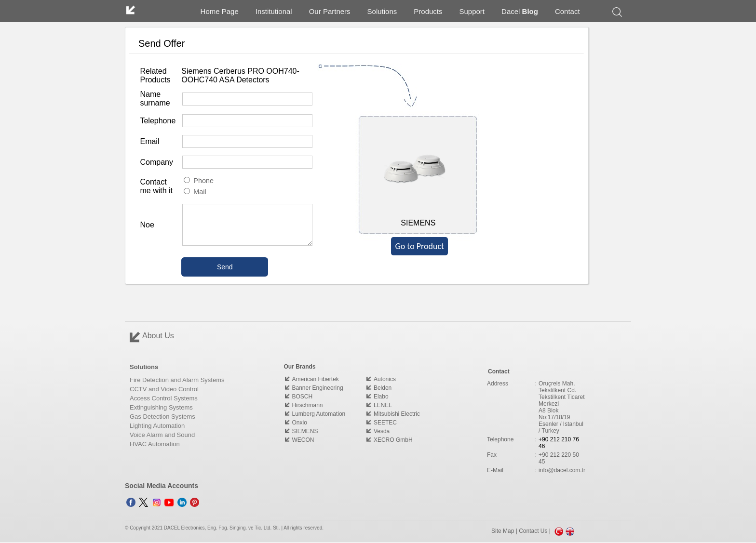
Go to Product (419, 246)
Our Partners (330, 11)
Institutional (274, 11)
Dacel (520, 11)
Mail (195, 192)
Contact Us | (535, 531)
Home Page (220, 11)
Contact (567, 11)
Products (428, 11)
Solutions (382, 11)
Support (472, 11)
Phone (199, 181)
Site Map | (505, 531)
